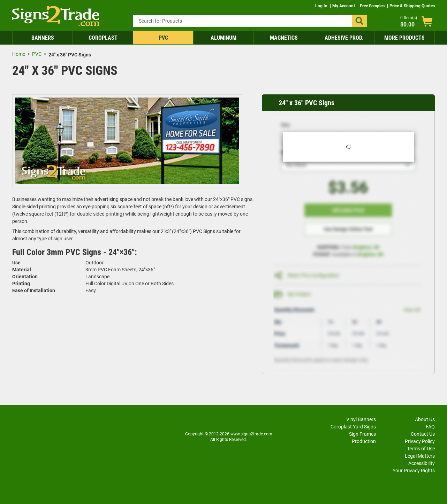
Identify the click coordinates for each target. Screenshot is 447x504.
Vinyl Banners (361, 419)
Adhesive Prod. (344, 38)
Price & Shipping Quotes (412, 6)
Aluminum (223, 38)
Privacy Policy (420, 441)
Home (19, 54)
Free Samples (373, 6)
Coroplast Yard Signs (353, 427)
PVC (163, 38)
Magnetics (284, 38)
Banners (43, 38)
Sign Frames (362, 434)
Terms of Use (421, 449)
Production (364, 441)
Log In (322, 6)
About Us (425, 419)
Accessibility (422, 463)
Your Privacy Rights (414, 471)
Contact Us (423, 434)
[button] (359, 21)
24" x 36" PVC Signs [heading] (306, 103)
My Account (344, 6)
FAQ (430, 427)
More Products (404, 38)
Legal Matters (420, 456)
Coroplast (103, 38)
